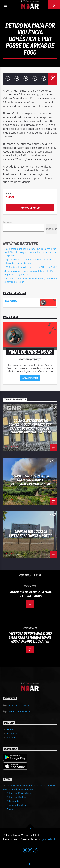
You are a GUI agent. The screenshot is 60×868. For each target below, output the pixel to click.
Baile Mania (11, 301)
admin (10, 197)
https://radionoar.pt (19, 705)
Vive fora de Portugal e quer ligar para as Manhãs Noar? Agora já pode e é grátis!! (31, 637)
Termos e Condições (17, 805)
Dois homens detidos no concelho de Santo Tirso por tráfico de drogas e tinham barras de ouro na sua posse (30, 252)
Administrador (12, 446)
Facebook (12, 729)
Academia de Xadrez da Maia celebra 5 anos (31, 594)
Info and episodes (30, 378)
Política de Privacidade (19, 793)
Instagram (12, 733)
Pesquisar (8, 222)
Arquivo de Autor (30, 208)
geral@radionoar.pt (19, 711)
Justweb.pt (49, 839)
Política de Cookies (16, 797)
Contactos (12, 809)
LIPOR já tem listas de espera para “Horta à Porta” (30, 267)
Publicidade (13, 801)
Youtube (11, 737)
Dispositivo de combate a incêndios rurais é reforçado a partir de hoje (30, 480)
